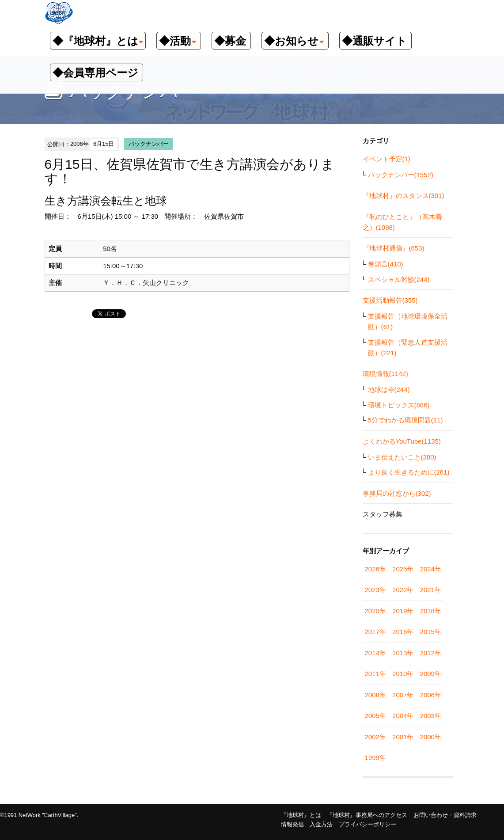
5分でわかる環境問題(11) (405, 420)
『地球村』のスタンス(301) (404, 196)
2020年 (375, 611)
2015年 (431, 632)
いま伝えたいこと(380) (402, 457)
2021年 (431, 590)
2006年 (431, 695)
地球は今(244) (389, 390)
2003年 (431, 716)
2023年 (375, 590)
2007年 (403, 695)
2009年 (431, 674)
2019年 (403, 611)
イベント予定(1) (387, 159)
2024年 (431, 569)
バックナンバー (149, 144)
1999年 (375, 758)
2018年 (431, 611)
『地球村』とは (301, 815)
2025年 (403, 569)
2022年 (403, 590)
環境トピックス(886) (399, 405)
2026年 (375, 569)
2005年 (375, 716)
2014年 (375, 653)
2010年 (403, 674)
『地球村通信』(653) (394, 248)
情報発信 (292, 824)
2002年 (375, 737)
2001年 (403, 737)
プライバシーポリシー (368, 824)
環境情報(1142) (385, 374)
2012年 (431, 653)
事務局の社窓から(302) (397, 493)
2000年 (431, 737)
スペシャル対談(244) (399, 279)
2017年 (375, 632)
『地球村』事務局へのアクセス (367, 815)
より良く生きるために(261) (409, 472)
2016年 (403, 632)
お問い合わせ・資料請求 (445, 815)
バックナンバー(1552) (401, 175)
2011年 (375, 674)
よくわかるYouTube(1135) (402, 441)
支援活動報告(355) (390, 300)
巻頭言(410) (386, 264)
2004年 (403, 716)
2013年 (403, 653)
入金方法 (321, 824)
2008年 (375, 695)
